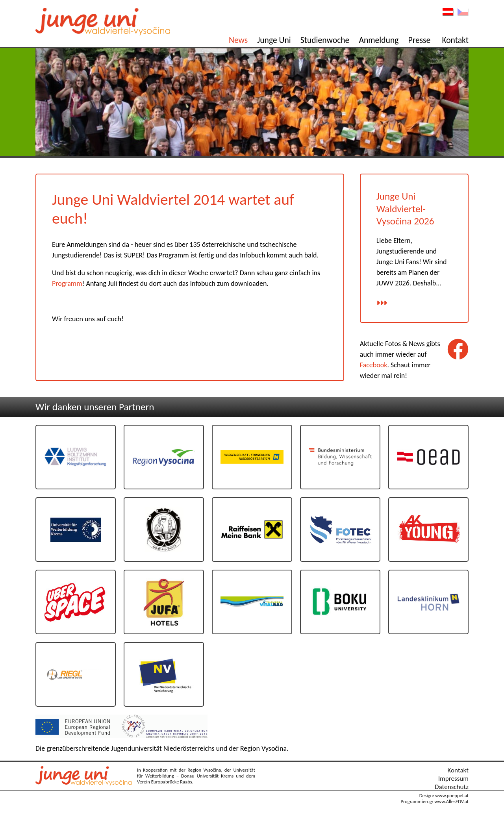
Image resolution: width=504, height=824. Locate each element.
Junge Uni (274, 40)
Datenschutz (452, 787)
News (238, 40)
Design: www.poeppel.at (444, 795)
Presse (420, 40)
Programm (67, 283)
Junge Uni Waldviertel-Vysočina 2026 (405, 209)
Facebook (374, 365)
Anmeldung (379, 40)
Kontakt (455, 40)
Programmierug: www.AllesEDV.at (435, 801)
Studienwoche (325, 40)
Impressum (453, 779)
